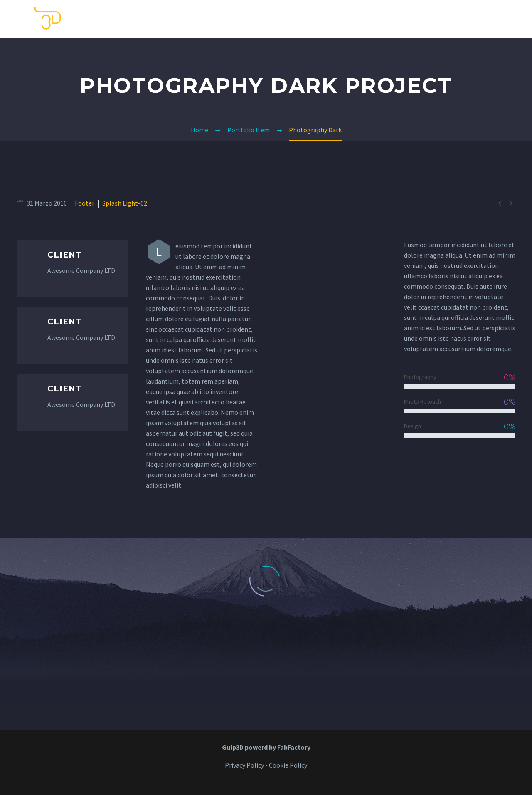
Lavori (465, 19)
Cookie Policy (288, 765)
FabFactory (294, 747)
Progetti (508, 19)
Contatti (421, 19)
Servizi (377, 19)
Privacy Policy (244, 765)
